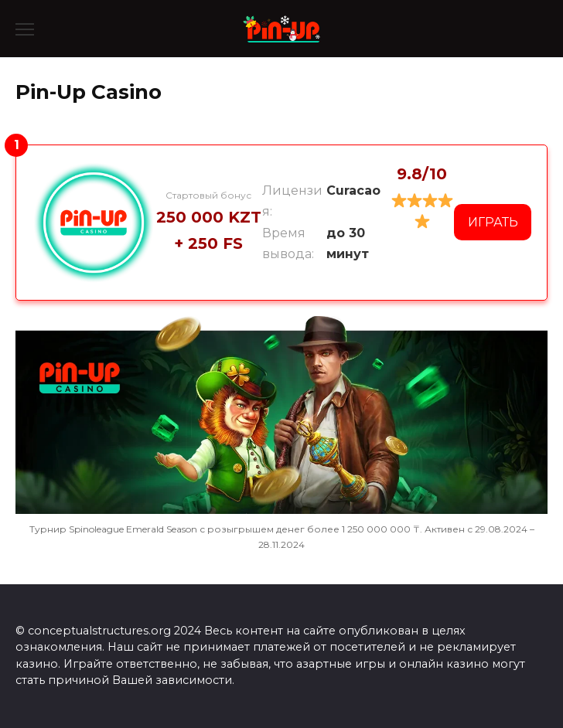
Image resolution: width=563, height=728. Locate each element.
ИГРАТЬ (493, 222)
